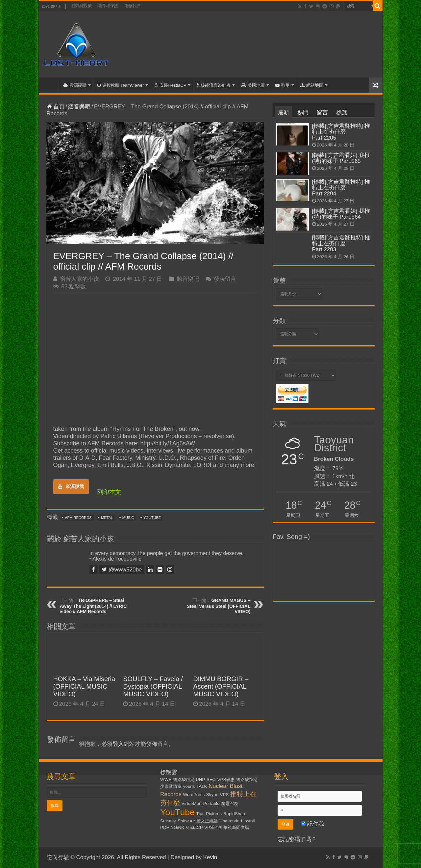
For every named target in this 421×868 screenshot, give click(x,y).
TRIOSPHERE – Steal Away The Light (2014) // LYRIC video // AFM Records (93, 606)
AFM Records (78, 518)
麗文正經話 (207, 821)
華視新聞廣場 (236, 827)
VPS (224, 795)
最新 (284, 112)
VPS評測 (213, 827)
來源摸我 (71, 486)
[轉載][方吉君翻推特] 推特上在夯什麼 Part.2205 (341, 132)
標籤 (342, 112)
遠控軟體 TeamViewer (121, 85)
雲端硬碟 (75, 85)
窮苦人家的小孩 (79, 279)
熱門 (303, 112)
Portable (211, 803)
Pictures (214, 814)
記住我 (313, 824)
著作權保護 (108, 6)
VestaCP (194, 827)
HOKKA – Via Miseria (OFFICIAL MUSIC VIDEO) (84, 686)
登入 (118, 744)
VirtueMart (192, 803)
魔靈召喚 (230, 803)
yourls (189, 786)
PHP (200, 779)
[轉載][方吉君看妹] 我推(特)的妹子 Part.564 (341, 214)
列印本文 (109, 492)
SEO (211, 779)
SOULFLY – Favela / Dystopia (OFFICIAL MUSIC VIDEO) (153, 686)
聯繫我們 (133, 6)
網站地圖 (312, 85)
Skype (212, 795)
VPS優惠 (226, 779)
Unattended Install (237, 821)
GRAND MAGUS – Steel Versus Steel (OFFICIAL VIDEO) (219, 606)
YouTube (152, 518)
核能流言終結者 (214, 85)
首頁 (51, 84)
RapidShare (235, 814)
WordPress (194, 795)
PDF (165, 827)
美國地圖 (253, 85)
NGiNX (177, 827)
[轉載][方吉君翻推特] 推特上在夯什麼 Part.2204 (341, 188)
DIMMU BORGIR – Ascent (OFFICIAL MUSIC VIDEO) (221, 686)
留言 (322, 112)
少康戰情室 (171, 786)
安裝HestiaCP (170, 85)
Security (168, 821)
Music (128, 518)
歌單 (283, 85)
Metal (107, 518)
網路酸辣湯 (247, 779)
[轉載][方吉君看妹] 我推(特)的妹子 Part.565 (341, 158)
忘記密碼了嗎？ (297, 839)
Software (186, 821)
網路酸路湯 (184, 779)
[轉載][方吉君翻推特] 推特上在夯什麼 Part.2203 (341, 244)
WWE (166, 779)
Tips (200, 814)
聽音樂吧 (79, 107)
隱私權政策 (82, 6)
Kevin (210, 857)
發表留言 (225, 279)
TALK (202, 786)
